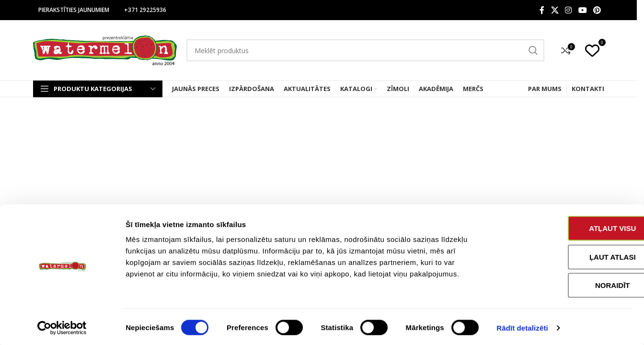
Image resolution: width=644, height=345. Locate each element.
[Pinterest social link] (597, 10)
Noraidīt (564, 283)
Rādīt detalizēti (522, 326)
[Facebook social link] (542, 10)
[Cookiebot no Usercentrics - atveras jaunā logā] (62, 326)
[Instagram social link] (569, 10)
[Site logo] (105, 50)
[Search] (365, 50)
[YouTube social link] (582, 10)
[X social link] (555, 10)
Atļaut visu (564, 226)
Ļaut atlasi (564, 255)
